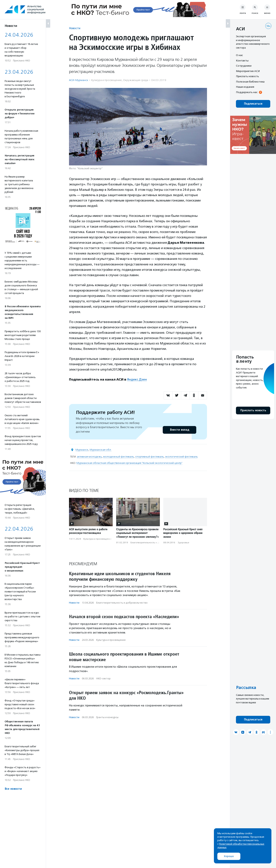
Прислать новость (247, 76)
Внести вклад (179, 430)
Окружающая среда (136, 80)
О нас (239, 55)
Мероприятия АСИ (248, 71)
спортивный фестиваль (149, 457)
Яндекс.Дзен (137, 379)
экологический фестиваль (181, 457)
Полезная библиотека (250, 82)
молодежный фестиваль (118, 457)
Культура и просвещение (106, 80)
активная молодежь (89, 457)
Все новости (13, 789)
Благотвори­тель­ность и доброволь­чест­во (154, 543)
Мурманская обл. (101, 450)
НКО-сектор (103, 678)
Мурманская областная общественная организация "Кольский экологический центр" (129, 463)
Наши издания (245, 87)
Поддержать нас (247, 92)
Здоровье (183, 543)
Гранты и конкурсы (107, 717)
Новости (75, 28)
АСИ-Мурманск (79, 80)
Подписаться (253, 104)
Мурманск (82, 450)
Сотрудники (244, 66)
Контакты (242, 60)
